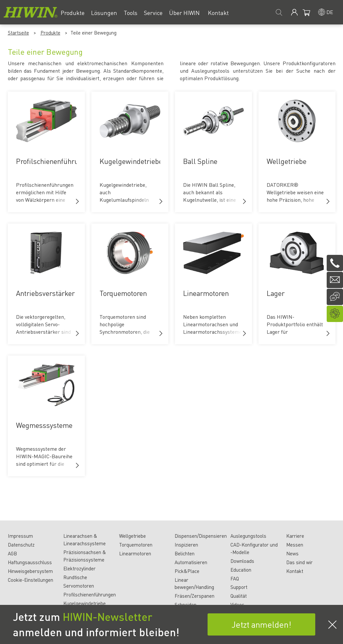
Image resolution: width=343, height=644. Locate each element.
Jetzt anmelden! (261, 624)
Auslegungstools (248, 536)
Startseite (18, 33)
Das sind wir (299, 562)
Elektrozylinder (79, 568)
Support (239, 587)
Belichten (185, 553)
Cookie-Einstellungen (31, 580)
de (330, 12)
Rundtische (75, 577)
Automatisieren (191, 562)
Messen (295, 545)
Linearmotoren (135, 553)
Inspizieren (186, 545)
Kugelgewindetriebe (85, 603)
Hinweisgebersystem (30, 571)
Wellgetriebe (133, 536)
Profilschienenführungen (90, 594)
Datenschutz (21, 545)
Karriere (295, 536)
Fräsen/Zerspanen (195, 596)
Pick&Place (187, 571)
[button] (77, 201)
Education (241, 570)
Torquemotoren (136, 545)
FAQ (235, 578)
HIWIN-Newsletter (108, 617)
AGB (12, 553)
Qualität (239, 596)
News (292, 553)
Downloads (242, 561)
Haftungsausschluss (30, 562)
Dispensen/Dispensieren (201, 536)
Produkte (50, 33)
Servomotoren (79, 586)
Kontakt (295, 571)
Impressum (20, 536)
